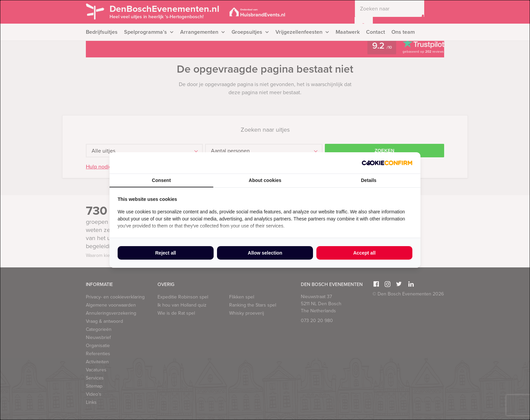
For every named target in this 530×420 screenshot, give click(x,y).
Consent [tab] (161, 180)
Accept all (364, 253)
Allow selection (265, 253)
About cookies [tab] (265, 180)
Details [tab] (369, 180)
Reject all (165, 253)
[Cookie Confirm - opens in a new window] (387, 163)
